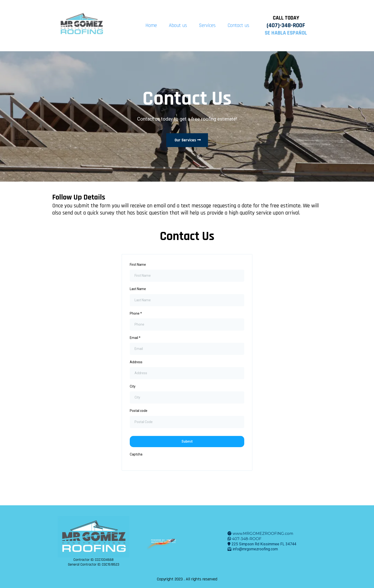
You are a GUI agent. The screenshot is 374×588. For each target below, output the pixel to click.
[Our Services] (187, 140)
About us (178, 25)
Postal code (139, 411)
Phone (136, 313)
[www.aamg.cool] (164, 541)
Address (136, 362)
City (133, 386)
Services (207, 25)
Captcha (136, 454)
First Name (138, 265)
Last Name (138, 289)
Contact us (238, 25)
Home (151, 25)
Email (135, 338)
